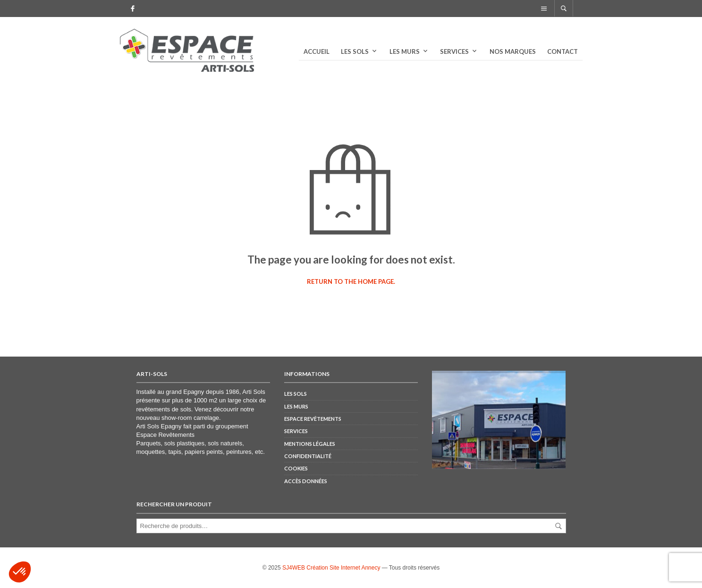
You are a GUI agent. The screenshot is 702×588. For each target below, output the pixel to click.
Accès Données (306, 481)
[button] (20, 572)
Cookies (296, 468)
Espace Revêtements (166, 435)
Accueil (317, 51)
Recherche (558, 526)
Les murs (405, 51)
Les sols (355, 51)
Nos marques (513, 51)
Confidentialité (308, 456)
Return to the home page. (351, 282)
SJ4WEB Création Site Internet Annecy (331, 568)
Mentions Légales (310, 444)
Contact (562, 51)
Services (454, 51)
